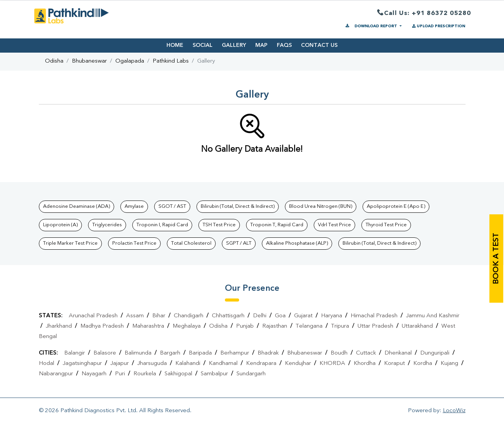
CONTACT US (319, 45)
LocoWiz (454, 411)
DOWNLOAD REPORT (372, 26)
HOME (175, 45)
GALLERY (234, 45)
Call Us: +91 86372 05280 (424, 14)
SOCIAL (203, 45)
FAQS (284, 45)
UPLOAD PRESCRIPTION (438, 26)
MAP (261, 45)
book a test (496, 259)
